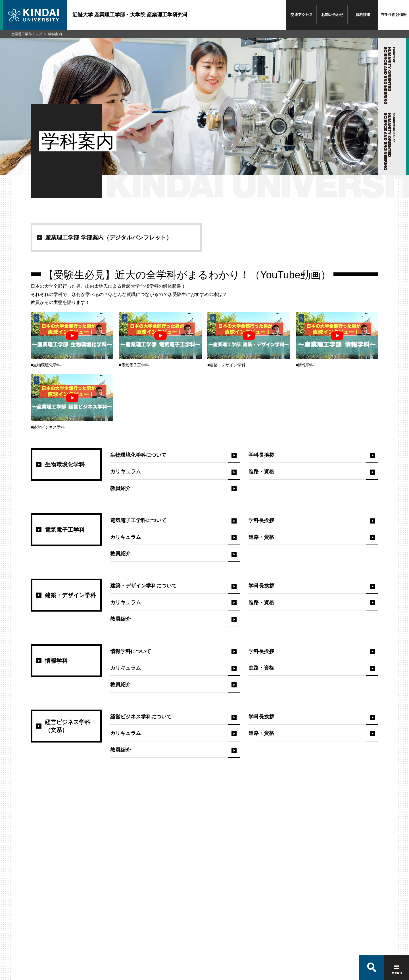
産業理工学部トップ (27, 34)
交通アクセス (302, 15)
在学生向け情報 (394, 15)
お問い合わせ (332, 15)
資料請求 (363, 15)
